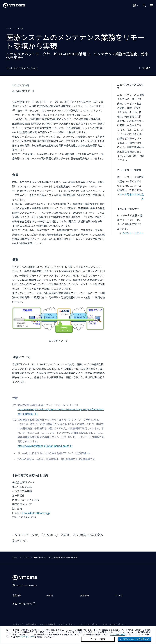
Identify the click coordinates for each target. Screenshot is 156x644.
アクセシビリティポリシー (89, 624)
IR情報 (50, 595)
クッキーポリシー (25, 637)
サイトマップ (18, 624)
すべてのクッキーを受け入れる (135, 639)
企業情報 (17, 595)
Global (26, 585)
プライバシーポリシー (67, 624)
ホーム (9, 29)
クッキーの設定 (98, 639)
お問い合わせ (31, 624)
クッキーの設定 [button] (118, 635)
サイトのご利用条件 (47, 624)
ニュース (19, 29)
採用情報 (85, 595)
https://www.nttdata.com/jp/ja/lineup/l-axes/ (43, 446)
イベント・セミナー (133, 233)
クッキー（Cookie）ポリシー (114, 624)
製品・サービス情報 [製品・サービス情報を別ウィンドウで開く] (22, 604)
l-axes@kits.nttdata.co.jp (36, 513)
